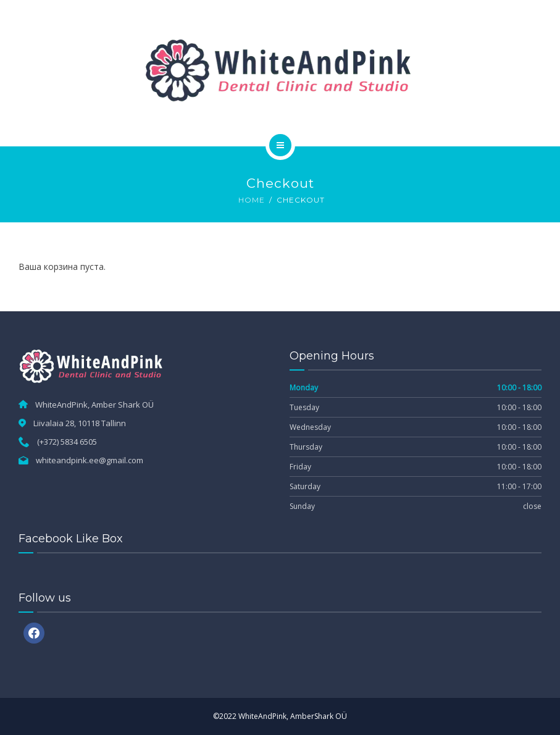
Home (252, 200)
